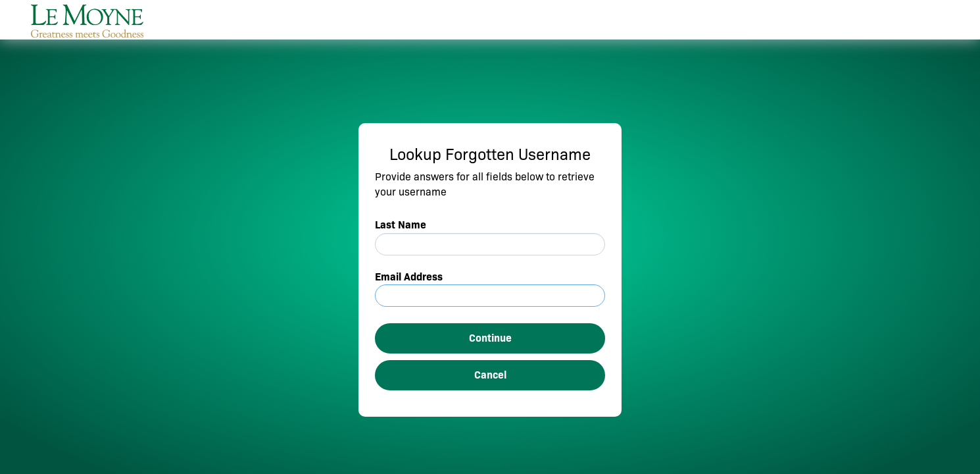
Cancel (490, 375)
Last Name (401, 225)
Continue (490, 338)
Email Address (409, 277)
